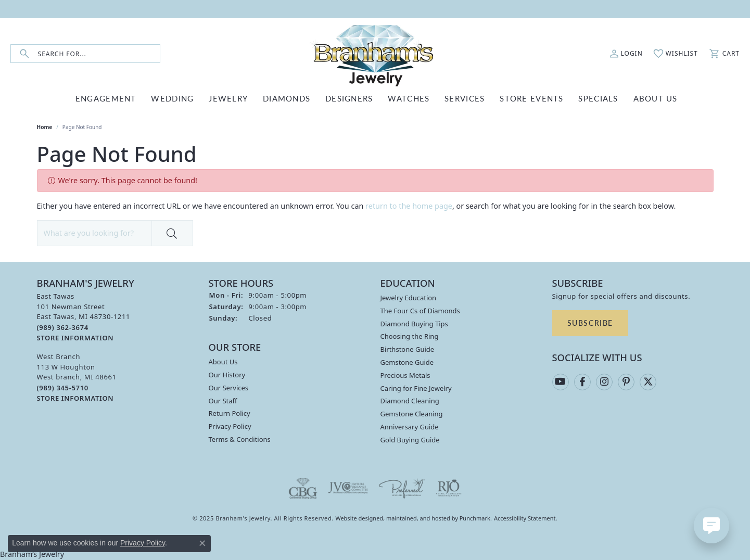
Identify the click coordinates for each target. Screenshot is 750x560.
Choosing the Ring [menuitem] (410, 336)
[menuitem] (303, 488)
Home (45, 127)
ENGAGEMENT (106, 98)
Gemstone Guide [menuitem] (407, 362)
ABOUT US (656, 98)
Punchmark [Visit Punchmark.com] (475, 518)
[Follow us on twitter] (648, 382)
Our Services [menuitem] (229, 388)
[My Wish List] (676, 54)
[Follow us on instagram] (604, 382)
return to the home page (409, 206)
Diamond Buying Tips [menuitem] (414, 324)
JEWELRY (228, 98)
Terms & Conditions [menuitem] (240, 439)
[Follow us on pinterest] (626, 382)
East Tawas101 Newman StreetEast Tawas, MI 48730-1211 (84, 317)
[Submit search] (24, 54)
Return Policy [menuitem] (230, 413)
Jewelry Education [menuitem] (409, 298)
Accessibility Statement (525, 518)
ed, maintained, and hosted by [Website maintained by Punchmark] (418, 518)
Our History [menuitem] (227, 375)
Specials (598, 98)
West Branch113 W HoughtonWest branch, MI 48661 (77, 377)
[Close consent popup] (202, 543)
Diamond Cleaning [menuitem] (410, 401)
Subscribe (590, 323)
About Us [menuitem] (223, 362)
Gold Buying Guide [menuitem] (410, 440)
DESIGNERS (349, 98)
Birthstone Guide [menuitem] (408, 349)
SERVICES (465, 98)
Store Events (531, 98)
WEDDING (172, 98)
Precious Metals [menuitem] (405, 375)
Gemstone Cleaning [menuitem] (412, 414)
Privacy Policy (143, 543)
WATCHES (409, 98)
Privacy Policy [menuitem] (230, 426)
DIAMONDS (287, 98)
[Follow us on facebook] (582, 382)
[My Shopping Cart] (724, 54)
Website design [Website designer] (356, 518)
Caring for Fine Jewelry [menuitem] (416, 388)
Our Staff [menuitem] (223, 400)
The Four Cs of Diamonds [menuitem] (420, 311)
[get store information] (75, 338)
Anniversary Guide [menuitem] (410, 427)
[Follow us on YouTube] (561, 382)
